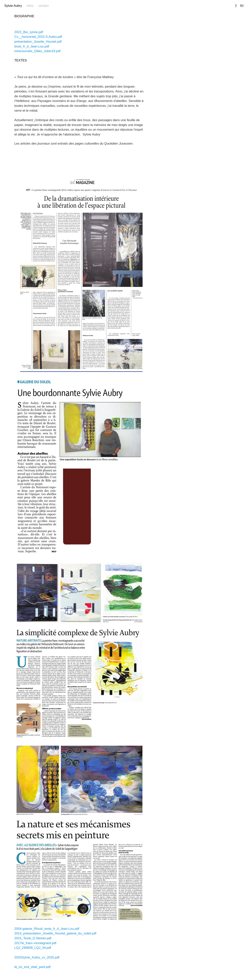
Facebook (236, 6)
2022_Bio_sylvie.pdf (29, 32)
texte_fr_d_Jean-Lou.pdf (32, 46)
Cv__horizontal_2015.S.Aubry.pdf (38, 37)
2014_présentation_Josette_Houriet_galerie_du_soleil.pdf (55, 933)
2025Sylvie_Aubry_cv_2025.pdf (37, 957)
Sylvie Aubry (13, 6)
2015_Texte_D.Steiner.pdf (33, 938)
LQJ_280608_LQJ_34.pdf (33, 948)
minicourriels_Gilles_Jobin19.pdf (37, 51)
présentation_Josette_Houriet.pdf (38, 42)
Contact (43, 6)
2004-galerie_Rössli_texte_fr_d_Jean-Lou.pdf (47, 929)
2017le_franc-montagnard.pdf (35, 943)
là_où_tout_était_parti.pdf (32, 967)
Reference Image (242, 6)
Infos (30, 6)
